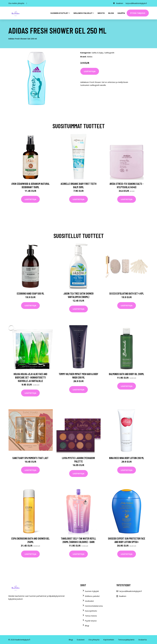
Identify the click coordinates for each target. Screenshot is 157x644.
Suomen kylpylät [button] (59, 13)
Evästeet (81, 640)
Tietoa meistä (91, 616)
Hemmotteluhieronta (94, 606)
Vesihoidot (89, 601)
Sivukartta (143, 640)
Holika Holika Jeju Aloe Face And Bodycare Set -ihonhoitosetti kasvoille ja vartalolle (30, 377)
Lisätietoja (90, 71)
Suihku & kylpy (98, 53)
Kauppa (121, 13)
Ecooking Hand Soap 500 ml (30, 293)
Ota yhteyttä (94, 640)
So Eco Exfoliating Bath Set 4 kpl (127, 293)
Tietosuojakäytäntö (126, 640)
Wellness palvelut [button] (83, 13)
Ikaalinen (120, 3)
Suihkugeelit (109, 53)
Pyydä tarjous (138, 13)
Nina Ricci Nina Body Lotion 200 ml (127, 458)
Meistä (101, 13)
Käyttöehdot (109, 640)
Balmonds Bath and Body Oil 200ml (127, 374)
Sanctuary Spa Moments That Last (30, 458)
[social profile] (27, 3)
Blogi (111, 13)
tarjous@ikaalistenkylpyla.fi (136, 3)
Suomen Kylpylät (92, 591)
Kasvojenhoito (91, 611)
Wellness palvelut (92, 596)
